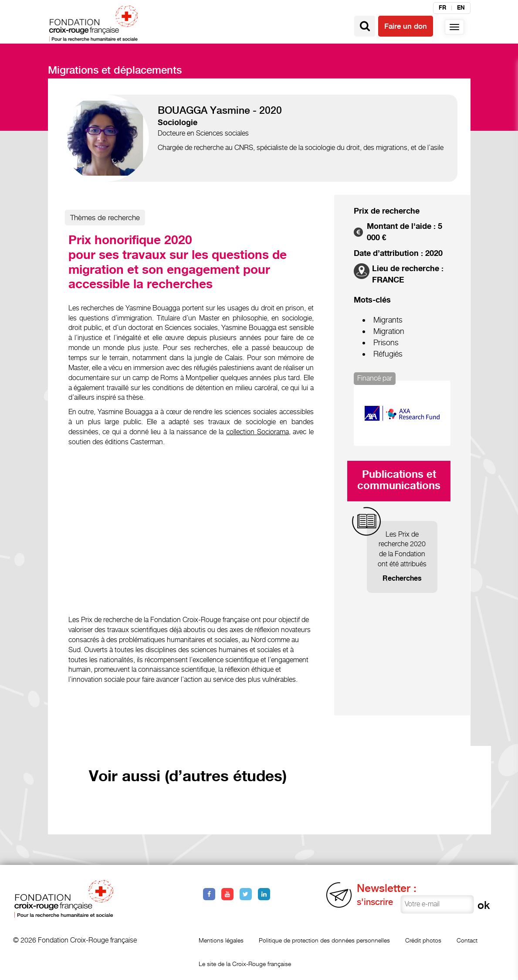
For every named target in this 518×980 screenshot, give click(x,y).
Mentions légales (221, 940)
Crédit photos (423, 940)
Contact (467, 940)
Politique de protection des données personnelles (324, 940)
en (461, 8)
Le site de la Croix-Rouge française (245, 964)
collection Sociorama (257, 432)
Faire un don (406, 26)
